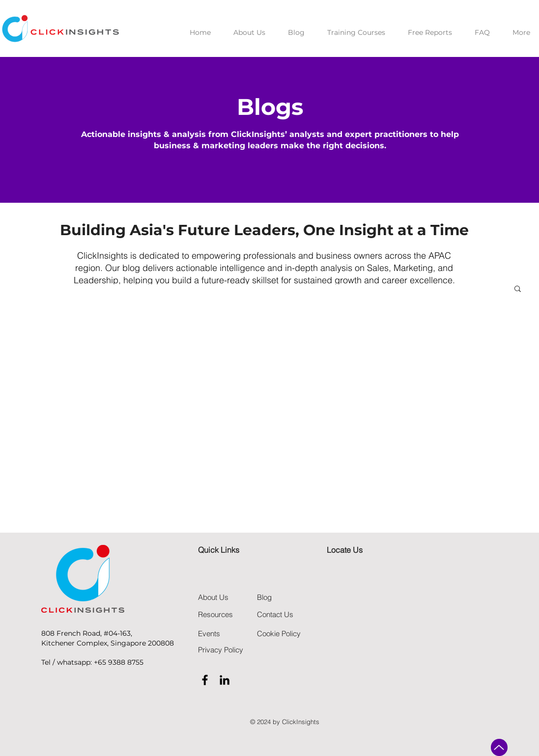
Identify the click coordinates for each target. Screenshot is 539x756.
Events (209, 634)
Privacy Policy (221, 650)
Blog (264, 597)
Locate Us (345, 550)
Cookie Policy (279, 634)
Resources (215, 614)
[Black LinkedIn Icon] (225, 680)
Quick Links (219, 550)
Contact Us (275, 614)
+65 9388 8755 (119, 662)
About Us (213, 597)
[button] (518, 289)
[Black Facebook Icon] (205, 680)
